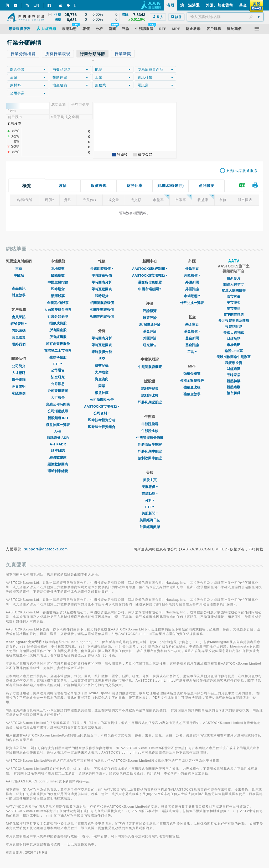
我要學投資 (234, 363)
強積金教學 (192, 394)
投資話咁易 (234, 327)
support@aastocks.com (46, 549)
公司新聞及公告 (102, 400)
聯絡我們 (19, 344)
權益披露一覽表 (58, 425)
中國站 (19, 275)
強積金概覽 (192, 374)
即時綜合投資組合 (102, 427)
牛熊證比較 (150, 431)
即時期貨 (58, 289)
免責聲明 (19, 386)
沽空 (102, 359)
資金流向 (102, 379)
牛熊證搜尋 (150, 424)
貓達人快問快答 (234, 290)
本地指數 (58, 269)
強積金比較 (192, 387)
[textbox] (225, 17)
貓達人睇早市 (234, 284)
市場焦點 (234, 345)
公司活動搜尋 (58, 411)
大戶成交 (102, 372)
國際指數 (58, 275)
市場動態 (150, 494)
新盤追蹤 (234, 387)
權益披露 (102, 393)
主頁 (19, 269)
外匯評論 (150, 338)
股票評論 (150, 318)
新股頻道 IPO (58, 418)
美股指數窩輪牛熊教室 (234, 357)
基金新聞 (192, 338)
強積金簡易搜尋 (192, 380)
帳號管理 (19, 324)
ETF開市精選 (234, 315)
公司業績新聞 (58, 391)
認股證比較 (150, 395)
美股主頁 (150, 480)
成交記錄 (102, 365)
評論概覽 (150, 311)
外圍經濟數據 (150, 527)
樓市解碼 (234, 393)
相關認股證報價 (102, 303)
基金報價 (192, 331)
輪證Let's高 (234, 351)
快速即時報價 (102, 269)
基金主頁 (192, 325)
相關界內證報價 (102, 316)
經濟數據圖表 (58, 464)
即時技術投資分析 (102, 420)
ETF (58, 364)
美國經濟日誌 (150, 520)
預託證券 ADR (58, 438)
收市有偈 (234, 296)
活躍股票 (58, 296)
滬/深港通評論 (150, 325)
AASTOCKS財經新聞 (150, 269)
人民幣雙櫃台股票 (58, 310)
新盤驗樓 (234, 381)
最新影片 (234, 278)
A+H (58, 431)
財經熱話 (234, 339)
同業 (102, 386)
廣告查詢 (19, 380)
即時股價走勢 (102, 352)
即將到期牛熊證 (150, 451)
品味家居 (234, 375)
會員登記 (19, 317)
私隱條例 (19, 393)
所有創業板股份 (58, 344)
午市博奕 (234, 303)
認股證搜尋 (150, 389)
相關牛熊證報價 (102, 310)
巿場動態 (192, 296)
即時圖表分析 (102, 282)
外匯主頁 (192, 269)
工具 (192, 352)
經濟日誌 (58, 451)
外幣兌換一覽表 (192, 303)
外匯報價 (192, 275)
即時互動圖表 (102, 289)
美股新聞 (150, 513)
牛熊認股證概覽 (150, 367)
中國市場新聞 (150, 289)
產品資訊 (19, 288)
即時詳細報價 (102, 275)
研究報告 (150, 345)
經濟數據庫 (58, 457)
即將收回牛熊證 (150, 444)
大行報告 (58, 398)
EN (36, 5)
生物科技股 (58, 357)
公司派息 (58, 384)
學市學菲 (234, 309)
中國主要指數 (58, 282)
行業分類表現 (58, 316)
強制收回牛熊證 (150, 458)
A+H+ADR (58, 444)
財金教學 (19, 295)
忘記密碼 (19, 331)
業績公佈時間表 (58, 404)
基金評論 (150, 331)
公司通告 (58, 370)
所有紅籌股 (58, 337)
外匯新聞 (192, 282)
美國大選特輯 (234, 333)
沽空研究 (58, 377)
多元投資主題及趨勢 (234, 321)
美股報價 (150, 487)
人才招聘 (19, 373)
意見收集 (19, 337)
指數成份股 (58, 323)
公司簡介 (19, 366)
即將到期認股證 (150, 402)
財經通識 (234, 369)
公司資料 (102, 413)
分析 (150, 500)
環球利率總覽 (58, 471)
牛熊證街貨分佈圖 (150, 438)
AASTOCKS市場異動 (102, 406)
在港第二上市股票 (58, 351)
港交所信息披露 (150, 282)
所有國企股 (58, 330)
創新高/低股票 (58, 303)
